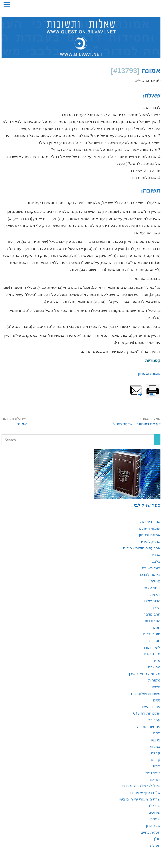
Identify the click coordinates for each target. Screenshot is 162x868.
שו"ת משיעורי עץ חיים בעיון (139, 799)
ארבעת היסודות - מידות (142, 548)
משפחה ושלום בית (146, 693)
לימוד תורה (151, 647)
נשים (157, 700)
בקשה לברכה (149, 574)
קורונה (155, 759)
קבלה (156, 753)
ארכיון (156, 555)
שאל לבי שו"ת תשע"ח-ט (141, 786)
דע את (155, 594)
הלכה (156, 608)
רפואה (155, 779)
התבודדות (153, 621)
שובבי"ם (154, 806)
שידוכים (154, 812)
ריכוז (157, 766)
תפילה (155, 845)
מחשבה (154, 667)
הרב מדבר (152, 614)
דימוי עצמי (152, 588)
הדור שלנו (152, 601)
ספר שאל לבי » (145, 505)
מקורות (154, 680)
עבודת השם (151, 707)
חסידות (155, 641)
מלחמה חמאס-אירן (145, 674)
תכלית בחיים (151, 832)
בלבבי (156, 561)
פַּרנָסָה (155, 740)
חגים (157, 627)
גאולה (156, 581)
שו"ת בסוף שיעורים (145, 793)
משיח (156, 687)
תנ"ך (157, 839)
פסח (157, 733)
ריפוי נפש (153, 773)
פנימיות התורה (149, 727)
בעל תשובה (151, 568)
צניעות (155, 746)
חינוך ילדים (152, 634)
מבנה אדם (152, 654)
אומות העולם (150, 528)
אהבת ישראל (150, 522)
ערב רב (154, 720)
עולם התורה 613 (147, 713)
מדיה (156, 660)
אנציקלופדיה (150, 542)
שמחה (155, 819)
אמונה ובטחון (149, 373)
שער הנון (153, 826)
